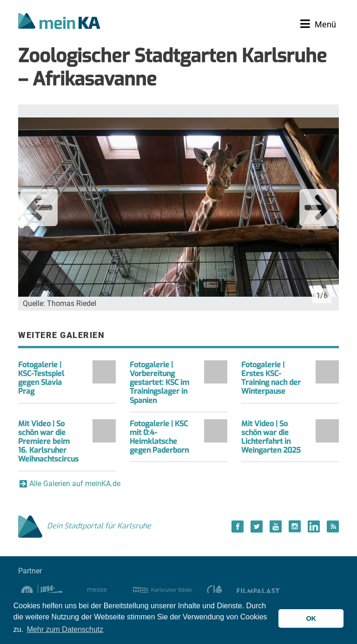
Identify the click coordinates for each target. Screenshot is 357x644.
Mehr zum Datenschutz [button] (65, 629)
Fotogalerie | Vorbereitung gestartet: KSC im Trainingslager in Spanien (159, 383)
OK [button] (311, 618)
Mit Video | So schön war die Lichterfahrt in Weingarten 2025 (271, 437)
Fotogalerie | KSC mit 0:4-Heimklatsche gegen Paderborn (159, 437)
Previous (39, 208)
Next (318, 208)
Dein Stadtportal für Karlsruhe (85, 526)
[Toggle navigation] (318, 24)
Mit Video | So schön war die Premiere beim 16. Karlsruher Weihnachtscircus (48, 442)
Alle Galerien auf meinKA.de (75, 484)
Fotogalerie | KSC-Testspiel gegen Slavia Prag (41, 378)
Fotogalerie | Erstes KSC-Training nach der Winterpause (271, 378)
